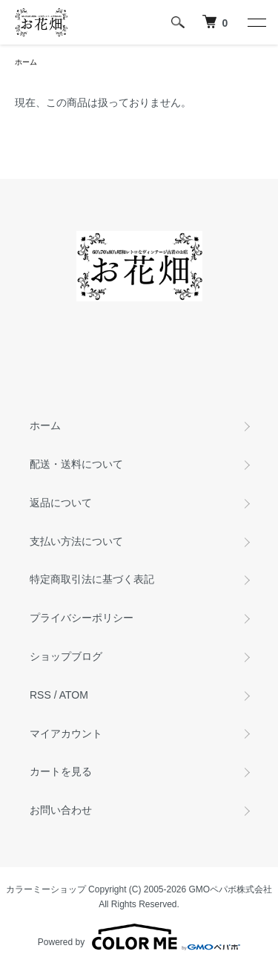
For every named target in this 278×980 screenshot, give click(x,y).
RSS (40, 695)
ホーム (26, 62)
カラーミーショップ (46, 889)
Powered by (139, 937)
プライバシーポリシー (82, 618)
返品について (61, 503)
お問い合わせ (61, 810)
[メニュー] (256, 22)
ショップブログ (66, 656)
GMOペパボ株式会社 (231, 889)
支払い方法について (76, 541)
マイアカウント (66, 734)
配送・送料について (76, 464)
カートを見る (61, 771)
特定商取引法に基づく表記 (92, 579)
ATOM (74, 695)
